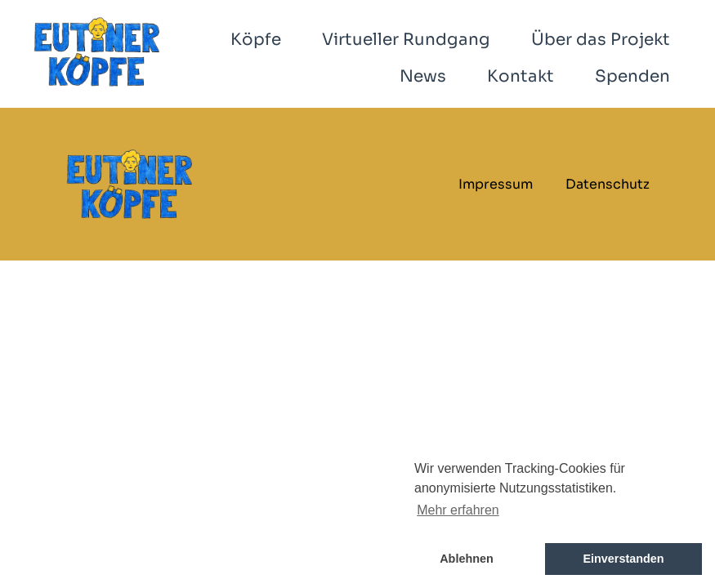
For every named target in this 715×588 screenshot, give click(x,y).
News (423, 76)
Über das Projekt (601, 40)
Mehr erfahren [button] (458, 510)
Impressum (496, 184)
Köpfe (256, 40)
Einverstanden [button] (623, 559)
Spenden (632, 76)
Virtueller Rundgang (406, 40)
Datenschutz (608, 184)
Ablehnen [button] (467, 559)
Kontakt (521, 76)
